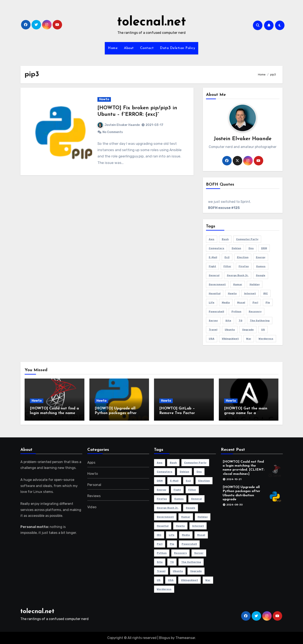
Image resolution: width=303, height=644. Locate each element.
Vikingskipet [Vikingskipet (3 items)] (230, 339)
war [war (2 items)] (249, 339)
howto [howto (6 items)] (232, 293)
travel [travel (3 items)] (213, 330)
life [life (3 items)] (212, 302)
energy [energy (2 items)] (261, 257)
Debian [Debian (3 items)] (236, 248)
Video (92, 507)
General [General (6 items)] (214, 275)
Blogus (165, 638)
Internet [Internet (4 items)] (250, 293)
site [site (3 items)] (228, 321)
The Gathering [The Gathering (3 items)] (260, 321)
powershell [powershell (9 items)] (216, 311)
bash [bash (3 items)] (225, 239)
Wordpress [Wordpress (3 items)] (266, 339)
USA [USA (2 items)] (212, 339)
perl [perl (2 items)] (255, 302)
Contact (147, 48)
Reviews (94, 496)
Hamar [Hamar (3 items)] (238, 284)
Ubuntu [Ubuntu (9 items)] (230, 330)
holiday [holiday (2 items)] (255, 284)
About (129, 48)
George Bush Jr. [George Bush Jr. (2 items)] (238, 275)
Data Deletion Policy (177, 48)
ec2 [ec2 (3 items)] (227, 257)
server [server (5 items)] (213, 321)
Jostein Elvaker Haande (119, 125)
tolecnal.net (151, 22)
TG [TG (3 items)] (241, 321)
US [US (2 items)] (263, 330)
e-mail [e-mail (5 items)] (213, 257)
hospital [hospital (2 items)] (215, 293)
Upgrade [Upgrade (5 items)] (248, 330)
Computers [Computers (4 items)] (217, 248)
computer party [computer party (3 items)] (247, 239)
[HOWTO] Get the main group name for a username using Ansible (246, 413)
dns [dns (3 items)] (251, 248)
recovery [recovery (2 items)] (255, 311)
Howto (104, 99)
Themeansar (185, 638)
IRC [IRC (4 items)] (266, 293)
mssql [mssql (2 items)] (241, 302)
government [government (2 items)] (217, 284)
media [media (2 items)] (226, 302)
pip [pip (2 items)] (268, 302)
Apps (91, 463)
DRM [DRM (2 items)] (264, 248)
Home (113, 48)
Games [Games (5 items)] (261, 266)
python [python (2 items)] (236, 311)
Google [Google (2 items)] (261, 275)
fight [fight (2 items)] (212, 266)
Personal (94, 485)
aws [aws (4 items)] (212, 239)
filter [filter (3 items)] (227, 266)
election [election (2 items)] (243, 257)
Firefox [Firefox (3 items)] (244, 266)
